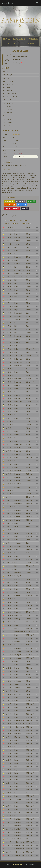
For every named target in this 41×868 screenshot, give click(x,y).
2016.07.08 (10, 698)
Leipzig (17, 297)
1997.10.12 (10, 356)
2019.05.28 (10, 727)
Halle (16, 346)
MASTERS (12, 43)
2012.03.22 (10, 671)
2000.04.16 (10, 418)
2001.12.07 (10, 487)
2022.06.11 (10, 799)
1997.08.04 (10, 323)
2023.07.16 (10, 809)
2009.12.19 (10, 589)
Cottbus (17, 264)
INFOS (31, 43)
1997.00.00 (10, 297)
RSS (26, 865)
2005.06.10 (10, 543)
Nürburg (17, 389)
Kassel (17, 352)
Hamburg (18, 257)
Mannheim (18, 500)
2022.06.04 (10, 776)
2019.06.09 (10, 744)
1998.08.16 (10, 402)
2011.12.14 (10, 661)
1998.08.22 (10, 405)
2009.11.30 (10, 563)
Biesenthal (18, 274)
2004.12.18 (10, 523)
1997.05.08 (10, 310)
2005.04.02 (10, 540)
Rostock (17, 234)
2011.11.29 (10, 642)
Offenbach (18, 356)
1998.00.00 (10, 369)
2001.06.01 (10, 481)
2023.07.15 (10, 803)
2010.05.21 (10, 602)
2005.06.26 (10, 556)
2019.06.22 (10, 750)
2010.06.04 (10, 612)
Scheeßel (18, 316)
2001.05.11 (10, 435)
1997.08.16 (10, 326)
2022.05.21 (10, 767)
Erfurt (16, 527)
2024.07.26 (10, 842)
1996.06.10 (10, 267)
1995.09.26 (10, 247)
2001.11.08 (10, 484)
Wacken (17, 684)
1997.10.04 (10, 352)
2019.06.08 (10, 730)
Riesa (16, 260)
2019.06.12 (10, 747)
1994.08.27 (10, 234)
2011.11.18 (10, 629)
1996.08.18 (10, 280)
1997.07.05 (10, 320)
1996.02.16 (10, 260)
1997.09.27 (10, 339)
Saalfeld (17, 244)
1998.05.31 (10, 389)
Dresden (17, 398)
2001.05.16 (10, 454)
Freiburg (17, 487)
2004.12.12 (10, 520)
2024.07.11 (10, 819)
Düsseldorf (18, 313)
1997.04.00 (10, 303)
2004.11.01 (10, 500)
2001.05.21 (10, 464)
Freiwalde (18, 254)
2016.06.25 (10, 694)
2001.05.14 (10, 448)
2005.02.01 (10, 527)
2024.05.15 (10, 813)
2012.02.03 (10, 668)
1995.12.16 (10, 254)
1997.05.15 (10, 313)
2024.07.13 (10, 832)
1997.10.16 (10, 359)
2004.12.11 (10, 517)
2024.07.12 (10, 826)
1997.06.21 (10, 316)
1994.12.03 (10, 241)
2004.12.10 (10, 510)
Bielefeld (17, 448)
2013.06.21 (10, 681)
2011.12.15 (10, 665)
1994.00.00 (10, 227)
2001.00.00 (10, 421)
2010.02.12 (10, 599)
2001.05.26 (10, 467)
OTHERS (34, 39)
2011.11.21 (10, 632)
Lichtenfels (18, 359)
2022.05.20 (10, 760)
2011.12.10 (10, 652)
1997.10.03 (10, 346)
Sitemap (32, 865)
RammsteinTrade (17, 865)
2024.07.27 (10, 849)
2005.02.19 (10, 536)
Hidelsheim (18, 402)
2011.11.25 (10, 635)
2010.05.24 (10, 609)
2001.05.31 (10, 474)
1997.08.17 (10, 329)
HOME (7, 39)
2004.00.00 (10, 490)
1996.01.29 (10, 257)
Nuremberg (18, 379)
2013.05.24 (10, 675)
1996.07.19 (10, 274)
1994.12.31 (10, 244)
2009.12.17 (10, 579)
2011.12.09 (10, 648)
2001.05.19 (10, 461)
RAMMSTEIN (20, 39)
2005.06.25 (10, 550)
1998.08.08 (10, 398)
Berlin (16, 231)
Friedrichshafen (20, 632)
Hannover (18, 481)
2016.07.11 (10, 711)
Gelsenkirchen (19, 721)
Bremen (17, 642)
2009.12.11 (10, 573)
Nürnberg (18, 382)
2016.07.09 (10, 704)
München (18, 464)
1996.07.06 (10, 270)
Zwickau (17, 320)
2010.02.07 (10, 596)
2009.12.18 (10, 583)
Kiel (16, 267)
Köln (16, 247)
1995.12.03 (10, 251)
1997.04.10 (10, 306)
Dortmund (18, 474)
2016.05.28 (10, 691)
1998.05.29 (10, 379)
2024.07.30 (10, 852)
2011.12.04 (10, 645)
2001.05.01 (10, 431)
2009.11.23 (10, 559)
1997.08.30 (10, 336)
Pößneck (17, 241)
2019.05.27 (10, 721)
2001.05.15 (10, 451)
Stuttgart (18, 576)
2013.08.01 (10, 684)
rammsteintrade (7, 3)
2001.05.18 (10, 458)
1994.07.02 (10, 231)
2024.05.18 (10, 816)
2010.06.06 (10, 619)
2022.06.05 (10, 793)
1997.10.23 (10, 362)
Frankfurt (18, 471)
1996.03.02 (10, 264)
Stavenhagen (19, 270)
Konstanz (18, 336)
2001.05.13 (10, 441)
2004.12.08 (10, 507)
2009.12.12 (10, 576)
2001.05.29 (10, 471)
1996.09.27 (10, 287)
